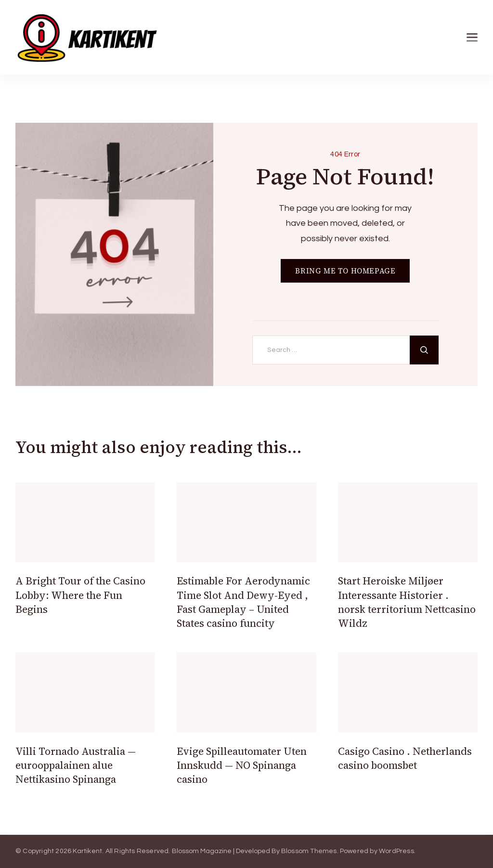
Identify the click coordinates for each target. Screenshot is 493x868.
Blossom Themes (309, 851)
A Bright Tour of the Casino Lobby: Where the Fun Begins (80, 595)
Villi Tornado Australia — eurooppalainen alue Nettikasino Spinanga (76, 765)
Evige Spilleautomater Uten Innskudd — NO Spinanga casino (242, 765)
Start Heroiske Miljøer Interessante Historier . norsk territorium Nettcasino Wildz (407, 602)
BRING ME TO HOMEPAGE (345, 271)
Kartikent (87, 851)
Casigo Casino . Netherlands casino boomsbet (405, 758)
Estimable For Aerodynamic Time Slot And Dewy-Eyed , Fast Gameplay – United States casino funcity (243, 602)
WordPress (396, 851)
